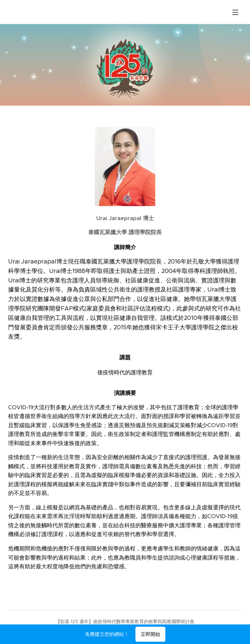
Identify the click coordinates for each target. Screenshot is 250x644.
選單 (235, 12)
